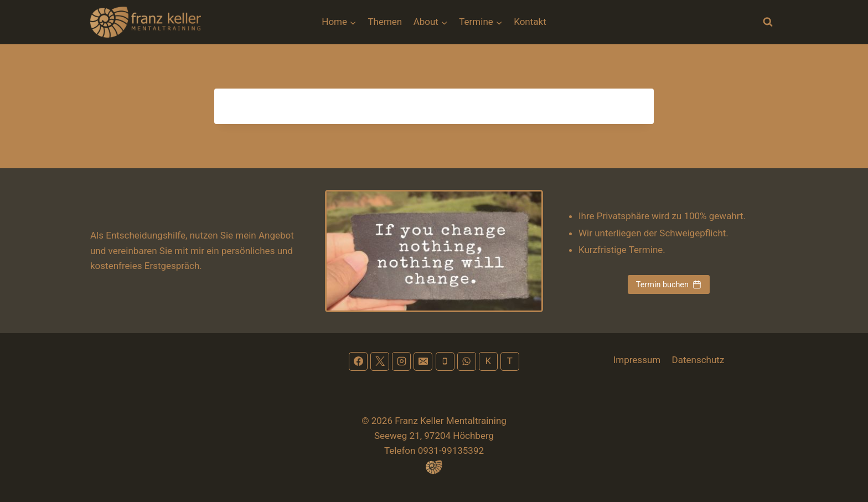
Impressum (637, 360)
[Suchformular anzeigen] (768, 22)
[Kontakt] (488, 361)
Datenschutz (698, 360)
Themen (385, 22)
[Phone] (445, 361)
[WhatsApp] (467, 361)
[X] (380, 361)
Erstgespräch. (173, 266)
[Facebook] (358, 361)
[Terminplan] (510, 361)
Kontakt (530, 22)
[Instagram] (401, 361)
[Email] (423, 361)
